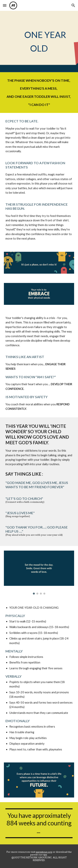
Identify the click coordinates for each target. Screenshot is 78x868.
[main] (39, 42)
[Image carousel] (39, 572)
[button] (5, 5)
